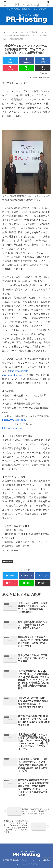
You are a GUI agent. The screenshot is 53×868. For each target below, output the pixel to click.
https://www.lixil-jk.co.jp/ (14, 420)
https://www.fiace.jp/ (12, 428)
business (8, 561)
